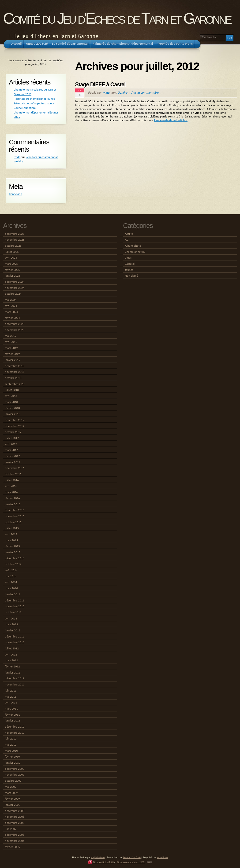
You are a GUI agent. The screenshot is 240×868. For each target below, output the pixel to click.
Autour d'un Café (132, 857)
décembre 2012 (15, 636)
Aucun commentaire (145, 92)
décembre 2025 (15, 234)
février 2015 (12, 546)
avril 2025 (11, 258)
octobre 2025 (13, 246)
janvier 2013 (13, 630)
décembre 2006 (15, 835)
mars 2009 (11, 793)
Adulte (129, 234)
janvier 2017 (13, 462)
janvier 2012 (13, 672)
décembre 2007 (15, 823)
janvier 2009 (13, 805)
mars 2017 (11, 450)
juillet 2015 (12, 528)
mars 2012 (11, 660)
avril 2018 (11, 396)
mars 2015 (11, 540)
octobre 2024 (13, 294)
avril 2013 (11, 618)
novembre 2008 (15, 817)
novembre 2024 (15, 288)
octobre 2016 (13, 474)
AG (127, 240)
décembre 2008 (15, 811)
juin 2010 (11, 738)
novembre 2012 (15, 642)
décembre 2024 (15, 282)
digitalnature (98, 857)
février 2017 (12, 456)
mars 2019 (11, 348)
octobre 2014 (13, 564)
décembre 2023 (15, 324)
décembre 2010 (15, 727)
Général (123, 92)
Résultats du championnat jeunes (34, 99)
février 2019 (12, 354)
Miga (106, 92)
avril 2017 (11, 444)
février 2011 (12, 715)
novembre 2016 (15, 468)
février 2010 (12, 756)
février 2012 (12, 666)
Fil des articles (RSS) (103, 862)
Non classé (131, 276)
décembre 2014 (15, 558)
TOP (149, 862)
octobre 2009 (13, 781)
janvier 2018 (13, 414)
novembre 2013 (15, 606)
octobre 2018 (13, 378)
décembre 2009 (15, 769)
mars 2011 (11, 709)
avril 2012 (11, 654)
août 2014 (11, 570)
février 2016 (12, 498)
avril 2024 (11, 306)
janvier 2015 (13, 552)
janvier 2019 (13, 360)
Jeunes (129, 270)
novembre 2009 (15, 775)
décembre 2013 (15, 600)
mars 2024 (11, 312)
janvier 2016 (13, 504)
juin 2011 (11, 690)
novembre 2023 (15, 330)
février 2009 (12, 799)
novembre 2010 (15, 733)
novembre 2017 (15, 426)
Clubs (128, 258)
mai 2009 (11, 787)
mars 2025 (11, 264)
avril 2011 (11, 702)
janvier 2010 (13, 763)
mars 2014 (11, 588)
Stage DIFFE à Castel (100, 84)
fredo (17, 157)
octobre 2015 (13, 522)
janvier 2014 (13, 594)
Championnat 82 (135, 252)
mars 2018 (11, 402)
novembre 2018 (15, 372)
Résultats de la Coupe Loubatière (34, 103)
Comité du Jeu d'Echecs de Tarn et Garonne (117, 18)
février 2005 (12, 847)
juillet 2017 (12, 438)
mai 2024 (11, 300)
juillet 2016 (12, 480)
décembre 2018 (15, 366)
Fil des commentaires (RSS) (131, 862)
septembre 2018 (15, 384)
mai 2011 (11, 697)
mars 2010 (11, 751)
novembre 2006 (15, 841)
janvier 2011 (13, 720)
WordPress (162, 857)
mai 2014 (11, 576)
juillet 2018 (12, 390)
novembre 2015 (15, 516)
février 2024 (12, 318)
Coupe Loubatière (25, 108)
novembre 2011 (15, 684)
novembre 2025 (15, 240)
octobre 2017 (13, 432)
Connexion (15, 194)
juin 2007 (11, 829)
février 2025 (12, 270)
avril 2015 (11, 534)
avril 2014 (11, 582)
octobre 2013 (13, 612)
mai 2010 (11, 745)
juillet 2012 (12, 648)
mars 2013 (11, 624)
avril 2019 (11, 342)
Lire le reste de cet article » (171, 120)
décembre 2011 (15, 678)
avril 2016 (11, 486)
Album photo (133, 246)
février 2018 (12, 408)
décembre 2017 (15, 420)
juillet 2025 (12, 252)
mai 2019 (11, 336)
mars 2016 (11, 492)
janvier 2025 (13, 276)
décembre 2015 (15, 510)
